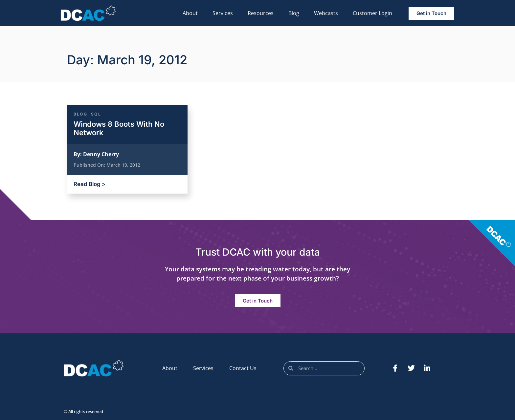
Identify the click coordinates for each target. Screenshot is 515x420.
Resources (261, 13)
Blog (294, 13)
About (190, 13)
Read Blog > (90, 184)
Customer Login (372, 13)
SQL (96, 114)
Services (223, 13)
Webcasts (326, 13)
